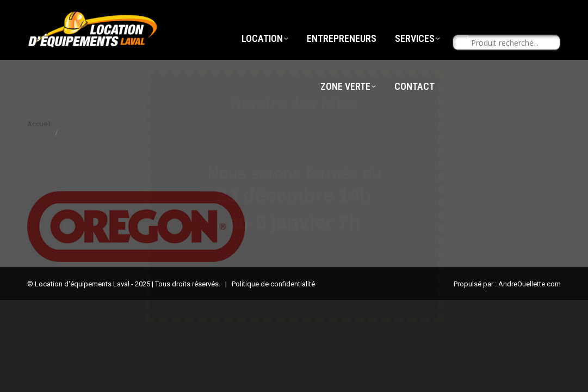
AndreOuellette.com (530, 284)
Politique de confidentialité (273, 284)
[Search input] (511, 63)
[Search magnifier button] (461, 63)
